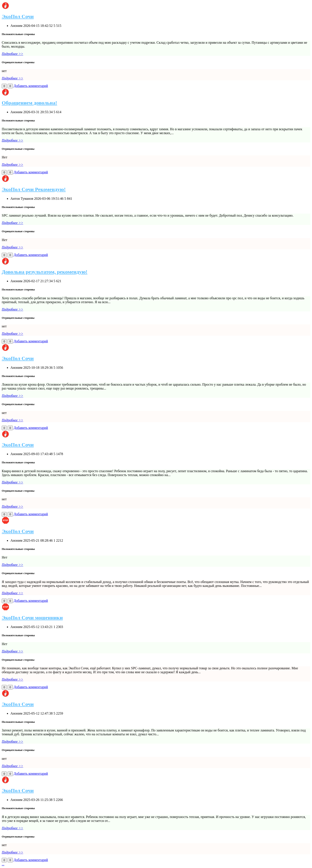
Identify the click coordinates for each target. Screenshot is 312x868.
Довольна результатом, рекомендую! (45, 272)
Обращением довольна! (29, 103)
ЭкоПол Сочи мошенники (32, 618)
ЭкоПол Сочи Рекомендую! (34, 189)
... (3, 864)
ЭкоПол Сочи (18, 16)
